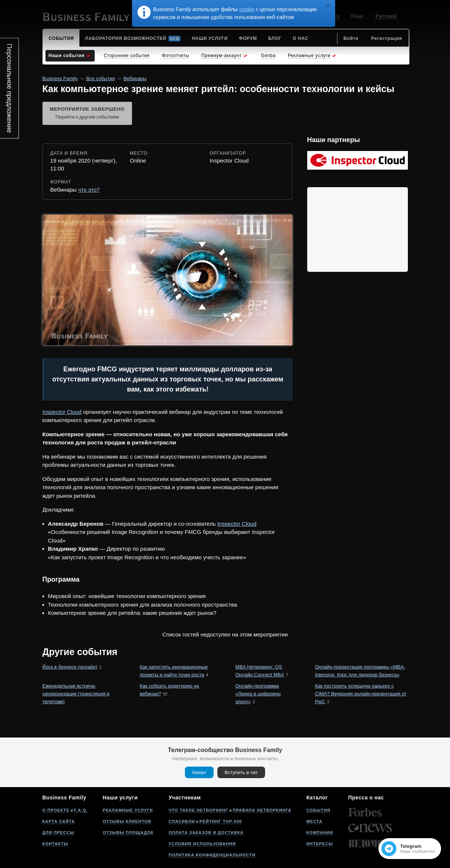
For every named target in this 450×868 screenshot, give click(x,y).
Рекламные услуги (128, 810)
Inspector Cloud (62, 412)
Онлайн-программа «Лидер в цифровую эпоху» (258, 694)
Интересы (320, 844)
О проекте (56, 810)
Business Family (60, 78)
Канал (199, 772)
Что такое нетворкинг (198, 810)
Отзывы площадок (128, 833)
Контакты (56, 844)
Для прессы (59, 833)
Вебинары (135, 78)
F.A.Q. (81, 810)
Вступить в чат (241, 772)
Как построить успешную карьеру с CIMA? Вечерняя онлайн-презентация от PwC (361, 694)
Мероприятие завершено (87, 114)
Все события (100, 78)
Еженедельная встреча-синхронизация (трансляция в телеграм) (76, 694)
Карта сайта (59, 821)
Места (314, 821)
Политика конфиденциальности (212, 855)
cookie (247, 9)
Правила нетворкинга (262, 810)
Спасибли (182, 821)
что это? (89, 190)
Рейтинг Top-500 (221, 821)
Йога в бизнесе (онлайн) (70, 667)
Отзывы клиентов (127, 821)
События (318, 810)
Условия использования (202, 844)
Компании (320, 833)
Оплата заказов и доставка (206, 833)
